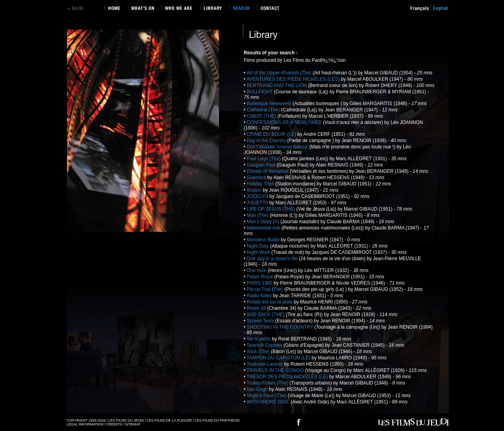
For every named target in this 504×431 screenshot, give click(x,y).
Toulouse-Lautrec (265, 364)
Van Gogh (258, 389)
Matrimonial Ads (264, 228)
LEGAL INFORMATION (85, 424)
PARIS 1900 (260, 283)
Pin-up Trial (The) (266, 289)
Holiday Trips (261, 184)
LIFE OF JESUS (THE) (272, 209)
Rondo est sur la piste (270, 302)
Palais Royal (261, 277)
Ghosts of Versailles (268, 171)
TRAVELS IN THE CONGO (276, 370)
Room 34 (257, 308)
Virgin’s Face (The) (267, 396)
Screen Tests (261, 321)
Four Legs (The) (264, 159)
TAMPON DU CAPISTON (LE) (279, 358)
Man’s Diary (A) (264, 222)
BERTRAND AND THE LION (278, 85)
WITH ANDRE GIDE (269, 402)
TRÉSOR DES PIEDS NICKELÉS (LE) (288, 377)
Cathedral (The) (264, 110)
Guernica (257, 178)
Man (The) (258, 215)
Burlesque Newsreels (270, 104)
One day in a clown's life (273, 259)
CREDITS (114, 424)
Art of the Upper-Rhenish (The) (280, 73)
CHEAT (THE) (262, 116)
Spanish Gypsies (265, 345)
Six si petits (259, 339)
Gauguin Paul (262, 165)
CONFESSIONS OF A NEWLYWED (285, 122)
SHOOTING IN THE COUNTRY (281, 327)
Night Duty (258, 246)
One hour (257, 270)
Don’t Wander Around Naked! (278, 147)
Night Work (259, 252)
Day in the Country (267, 141)
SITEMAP (133, 424)
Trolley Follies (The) (268, 383)
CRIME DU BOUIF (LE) (272, 134)
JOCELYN (258, 196)
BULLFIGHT (260, 92)
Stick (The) (259, 351)
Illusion (255, 190)
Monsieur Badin (264, 240)
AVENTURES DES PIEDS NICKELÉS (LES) (294, 79)
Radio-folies (260, 296)
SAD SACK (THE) (266, 314)
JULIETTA (258, 203)
